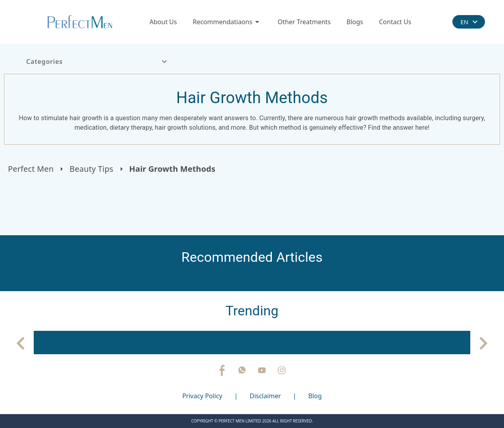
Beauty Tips (91, 169)
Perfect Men (31, 169)
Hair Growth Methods (172, 169)
